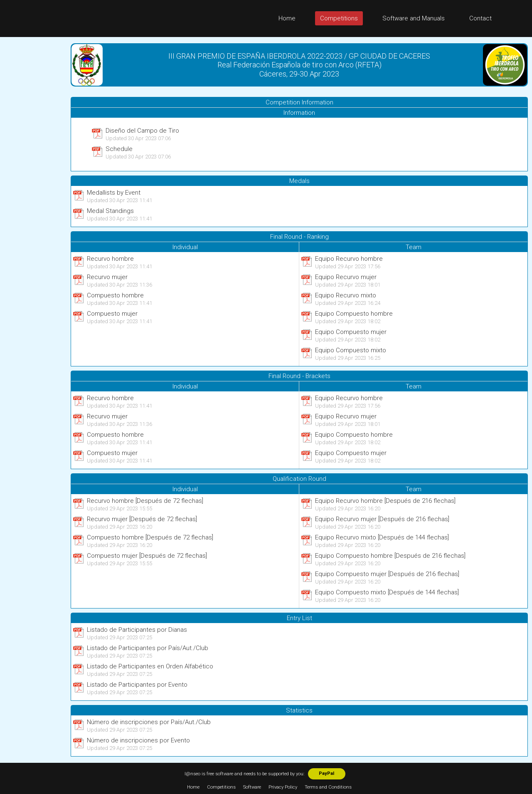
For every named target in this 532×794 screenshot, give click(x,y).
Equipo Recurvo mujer (346, 277)
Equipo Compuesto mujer (351, 332)
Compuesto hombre (115, 295)
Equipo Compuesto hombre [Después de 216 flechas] (390, 556)
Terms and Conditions (328, 787)
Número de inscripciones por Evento (138, 740)
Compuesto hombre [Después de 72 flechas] (150, 537)
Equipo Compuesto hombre (354, 314)
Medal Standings (110, 211)
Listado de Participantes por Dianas (137, 630)
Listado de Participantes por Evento (137, 685)
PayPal (326, 773)
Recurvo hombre (110, 259)
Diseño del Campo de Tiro (142, 131)
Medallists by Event (114, 193)
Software (252, 787)
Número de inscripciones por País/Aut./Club (149, 722)
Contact (480, 18)
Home (287, 18)
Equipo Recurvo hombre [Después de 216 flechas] (385, 501)
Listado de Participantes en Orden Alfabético (150, 666)
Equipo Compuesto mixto (351, 350)
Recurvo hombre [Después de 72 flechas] (145, 501)
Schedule (119, 149)
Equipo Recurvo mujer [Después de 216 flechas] (382, 519)
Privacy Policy (283, 787)
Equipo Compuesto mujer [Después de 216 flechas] (387, 574)
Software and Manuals (414, 18)
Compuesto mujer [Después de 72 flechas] (147, 556)
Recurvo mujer (107, 277)
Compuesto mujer (112, 314)
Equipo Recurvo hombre (349, 259)
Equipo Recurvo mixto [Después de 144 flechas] (382, 537)
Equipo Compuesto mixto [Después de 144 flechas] (387, 592)
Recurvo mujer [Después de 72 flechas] (142, 519)
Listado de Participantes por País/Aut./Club (148, 648)
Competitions (339, 18)
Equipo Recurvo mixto (346, 295)
